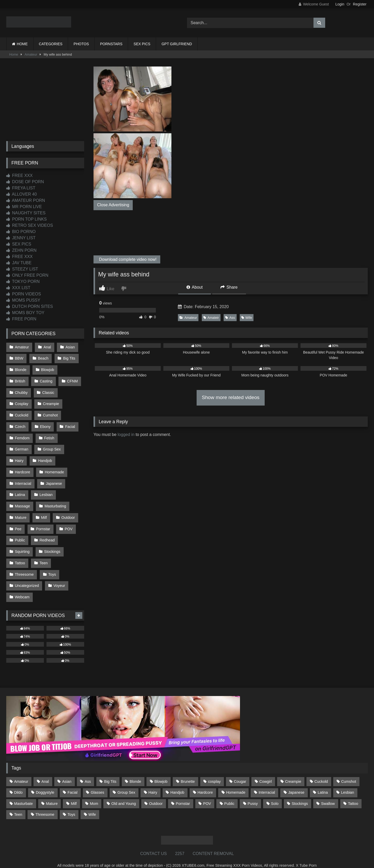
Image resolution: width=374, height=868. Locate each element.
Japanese (54, 479)
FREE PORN (21, 319)
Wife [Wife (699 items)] (92, 806)
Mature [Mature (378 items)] (52, 795)
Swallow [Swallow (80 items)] (328, 795)
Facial (70, 424)
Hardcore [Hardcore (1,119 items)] (205, 784)
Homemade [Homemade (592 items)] (236, 784)
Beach (43, 358)
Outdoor (68, 512)
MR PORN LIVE (24, 207)
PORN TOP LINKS (26, 219)
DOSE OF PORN (25, 182)
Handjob (45, 457)
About (195, 287)
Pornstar (43, 523)
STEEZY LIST (22, 269)
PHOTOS (81, 44)
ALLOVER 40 (22, 194)
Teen (43, 556)
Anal (47, 347)
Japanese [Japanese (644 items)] (296, 784)
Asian (70, 347)
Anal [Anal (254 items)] (45, 773)
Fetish (49, 435)
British (20, 380)
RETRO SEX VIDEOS (30, 225)
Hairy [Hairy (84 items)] (153, 784)
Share (229, 287)
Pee (18, 523)
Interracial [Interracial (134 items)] (267, 784)
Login (340, 4)
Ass (230, 318)
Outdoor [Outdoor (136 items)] (156, 795)
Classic (48, 391)
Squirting (22, 545)
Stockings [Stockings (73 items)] (300, 795)
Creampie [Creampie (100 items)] (293, 773)
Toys (52, 567)
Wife (247, 318)
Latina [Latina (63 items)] (323, 784)
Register (360, 4)
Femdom (22, 435)
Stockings (52, 545)
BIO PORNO (21, 232)
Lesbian (46, 490)
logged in (126, 435)
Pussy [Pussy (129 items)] (253, 795)
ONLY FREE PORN (27, 275)
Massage (22, 501)
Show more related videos (231, 397)
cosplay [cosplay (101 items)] (214, 773)
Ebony (45, 424)
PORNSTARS (111, 44)
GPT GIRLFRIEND (177, 44)
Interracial (23, 479)
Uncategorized (27, 578)
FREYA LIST (21, 188)
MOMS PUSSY (23, 300)
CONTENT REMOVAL (213, 845)
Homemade (54, 468)
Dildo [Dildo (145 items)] (18, 784)
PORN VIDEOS (24, 294)
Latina (20, 490)
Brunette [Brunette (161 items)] (188, 773)
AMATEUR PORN (26, 200)
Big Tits (69, 358)
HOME (22, 44)
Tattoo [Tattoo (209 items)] (353, 795)
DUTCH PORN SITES (30, 306)
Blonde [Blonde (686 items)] (135, 773)
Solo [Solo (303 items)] (275, 795)
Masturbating (55, 501)
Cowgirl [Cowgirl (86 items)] (266, 773)
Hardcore (22, 468)
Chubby (21, 391)
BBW (19, 358)
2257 (180, 845)
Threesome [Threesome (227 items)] (45, 806)
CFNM (72, 380)
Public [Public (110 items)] (229, 795)
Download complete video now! (127, 259)
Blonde (21, 369)
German (22, 446)
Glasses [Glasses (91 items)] (97, 784)
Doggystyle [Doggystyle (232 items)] (45, 784)
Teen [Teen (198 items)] (18, 806)
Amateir (211, 318)
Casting (46, 380)
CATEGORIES (51, 44)
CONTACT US (154, 845)
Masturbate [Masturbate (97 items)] (23, 795)
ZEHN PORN (21, 250)
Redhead (47, 534)
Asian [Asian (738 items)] (67, 773)
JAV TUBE (19, 263)
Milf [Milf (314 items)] (74, 795)
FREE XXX (19, 175)
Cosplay (22, 402)
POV (68, 523)
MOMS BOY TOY (25, 313)
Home (14, 54)
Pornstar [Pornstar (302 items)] (183, 795)
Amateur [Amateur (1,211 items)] (21, 773)
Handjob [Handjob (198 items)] (177, 784)
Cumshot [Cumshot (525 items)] (349, 773)
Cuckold (22, 413)
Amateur (31, 54)
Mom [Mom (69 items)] (94, 795)
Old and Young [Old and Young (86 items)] (124, 795)
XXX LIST (18, 288)
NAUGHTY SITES (26, 213)
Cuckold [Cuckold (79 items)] (321, 773)
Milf (44, 512)
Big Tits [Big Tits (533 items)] (110, 773)
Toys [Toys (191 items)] (71, 806)
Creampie (51, 402)
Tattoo (20, 556)
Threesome (24, 567)
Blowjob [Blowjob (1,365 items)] (161, 773)
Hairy (19, 457)
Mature (21, 512)
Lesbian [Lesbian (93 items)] (348, 784)
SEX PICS (142, 44)
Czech (20, 424)
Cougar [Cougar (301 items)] (240, 773)
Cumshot (50, 413)
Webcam (22, 589)
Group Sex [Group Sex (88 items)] (126, 784)
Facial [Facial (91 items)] (72, 784)
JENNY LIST (21, 238)
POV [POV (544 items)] (207, 795)
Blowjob (47, 369)
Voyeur (59, 578)
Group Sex (52, 446)
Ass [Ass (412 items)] (88, 773)
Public (20, 534)
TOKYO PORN (23, 281)
